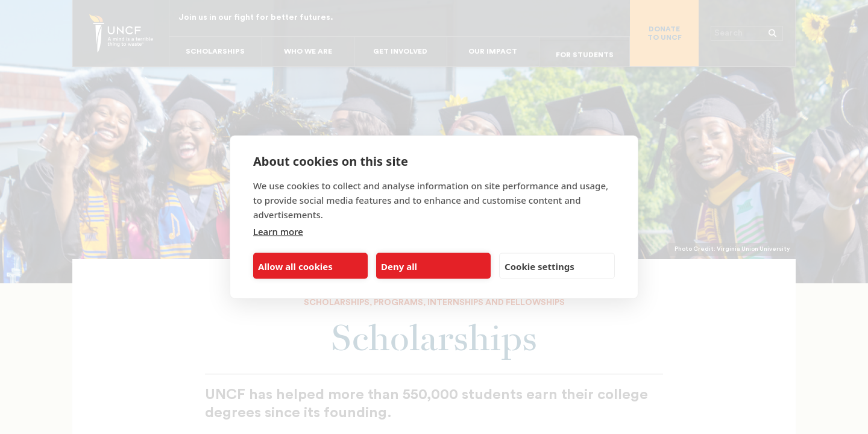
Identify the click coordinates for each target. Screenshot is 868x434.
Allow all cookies (295, 266)
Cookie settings (539, 266)
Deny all (399, 266)
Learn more (278, 231)
